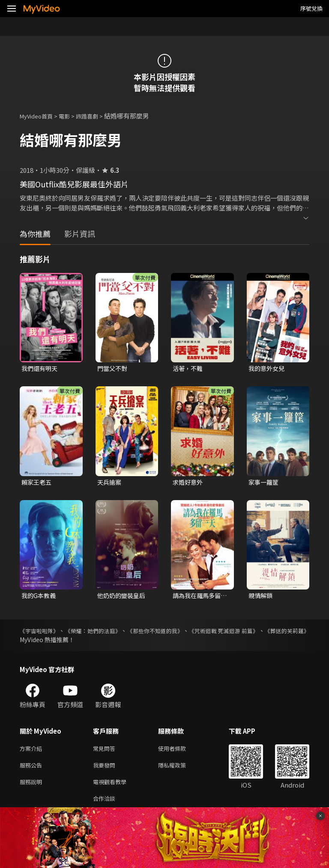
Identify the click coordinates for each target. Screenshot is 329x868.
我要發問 (106, 769)
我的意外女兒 (268, 369)
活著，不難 (189, 369)
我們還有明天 (41, 369)
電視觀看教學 (112, 787)
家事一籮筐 (265, 483)
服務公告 (33, 769)
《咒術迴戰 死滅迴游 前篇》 (262, 633)
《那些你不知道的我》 (180, 633)
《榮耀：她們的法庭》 (106, 633)
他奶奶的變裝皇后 (123, 597)
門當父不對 (113, 369)
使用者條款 (179, 751)
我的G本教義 (40, 597)
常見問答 (106, 751)
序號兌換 (311, 8)
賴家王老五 (37, 483)
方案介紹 (33, 751)
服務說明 (33, 787)
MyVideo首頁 (39, 116)
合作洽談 (106, 805)
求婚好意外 (189, 483)
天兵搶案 (110, 483)
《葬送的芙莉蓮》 (44, 642)
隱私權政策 (179, 769)
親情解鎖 (261, 597)
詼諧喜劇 (96, 116)
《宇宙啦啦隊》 (41, 633)
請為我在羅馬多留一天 (198, 598)
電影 (71, 116)
